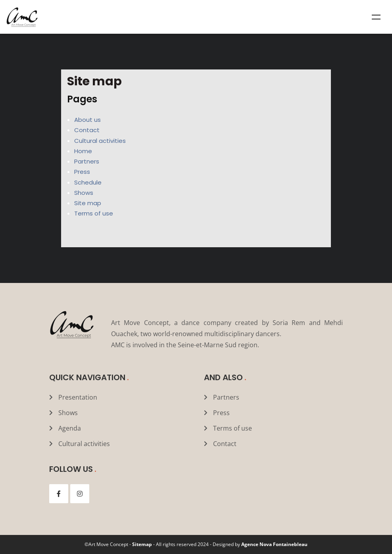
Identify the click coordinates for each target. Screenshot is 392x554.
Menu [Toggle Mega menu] (376, 17)
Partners (87, 161)
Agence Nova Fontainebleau (274, 544)
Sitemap (142, 544)
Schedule (88, 182)
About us (87, 120)
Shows (84, 193)
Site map (88, 203)
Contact (87, 130)
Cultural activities (100, 141)
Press (82, 172)
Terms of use (94, 213)
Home (83, 151)
